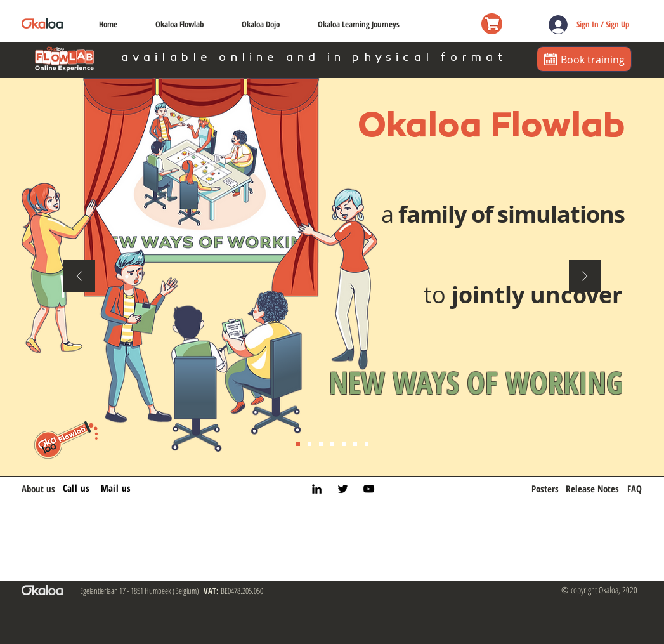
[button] (179, 23)
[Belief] (309, 444)
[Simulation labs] (355, 444)
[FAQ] (632, 489)
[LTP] (344, 444)
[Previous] (79, 277)
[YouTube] (369, 489)
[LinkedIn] (317, 489)
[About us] (42, 489)
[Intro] (298, 444)
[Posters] (545, 489)
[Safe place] (321, 444)
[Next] (585, 277)
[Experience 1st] (332, 444)
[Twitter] (343, 489)
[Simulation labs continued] (367, 444)
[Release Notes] (592, 489)
